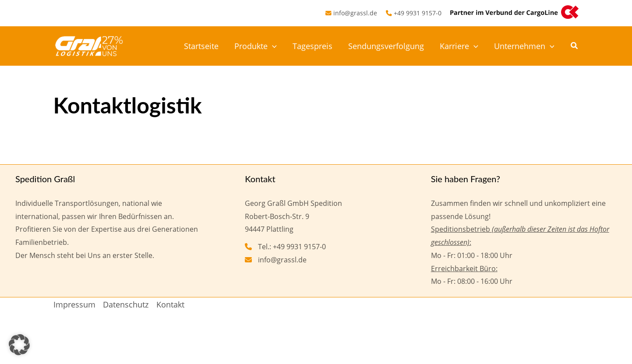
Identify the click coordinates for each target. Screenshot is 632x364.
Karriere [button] (459, 46)
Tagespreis (312, 46)
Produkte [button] (256, 46)
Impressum (74, 304)
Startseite (201, 46)
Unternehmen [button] (524, 46)
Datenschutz (126, 304)
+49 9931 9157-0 (418, 13)
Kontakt (170, 304)
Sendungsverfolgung (386, 46)
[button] (272, 46)
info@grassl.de (355, 13)
